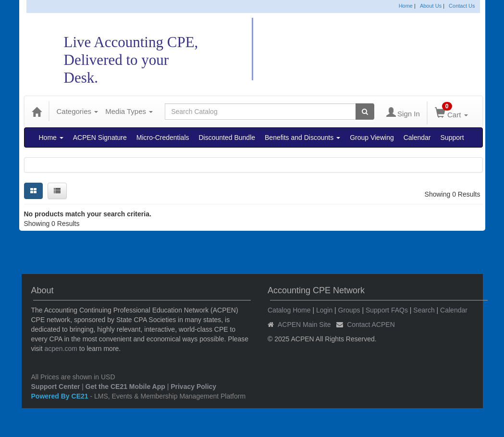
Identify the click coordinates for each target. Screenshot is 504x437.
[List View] (57, 191)
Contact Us (462, 6)
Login (324, 310)
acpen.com (61, 349)
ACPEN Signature (100, 137)
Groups (349, 310)
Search (424, 310)
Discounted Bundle (227, 137)
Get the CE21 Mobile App (125, 387)
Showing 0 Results (453, 194)
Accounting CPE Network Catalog (374, 49)
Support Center (56, 387)
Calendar (417, 137)
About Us (431, 6)
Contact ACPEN (371, 325)
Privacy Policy (193, 387)
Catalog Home (289, 310)
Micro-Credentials (163, 137)
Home (406, 6)
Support (452, 137)
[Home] (37, 112)
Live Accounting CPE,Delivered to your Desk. (131, 60)
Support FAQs (387, 310)
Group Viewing (372, 137)
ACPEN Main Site (304, 325)
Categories (78, 111)
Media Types (129, 111)
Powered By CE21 (61, 396)
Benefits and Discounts (302, 137)
